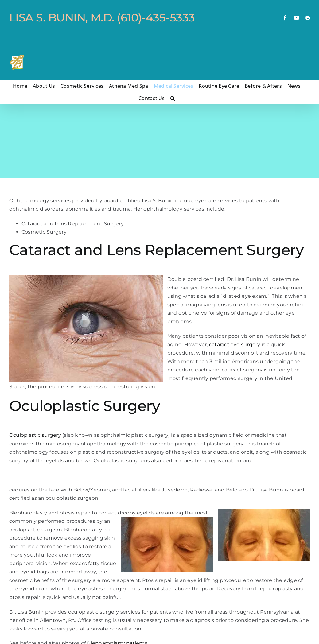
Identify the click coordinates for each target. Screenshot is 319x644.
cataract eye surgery (235, 345)
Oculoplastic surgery (35, 435)
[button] (173, 98)
